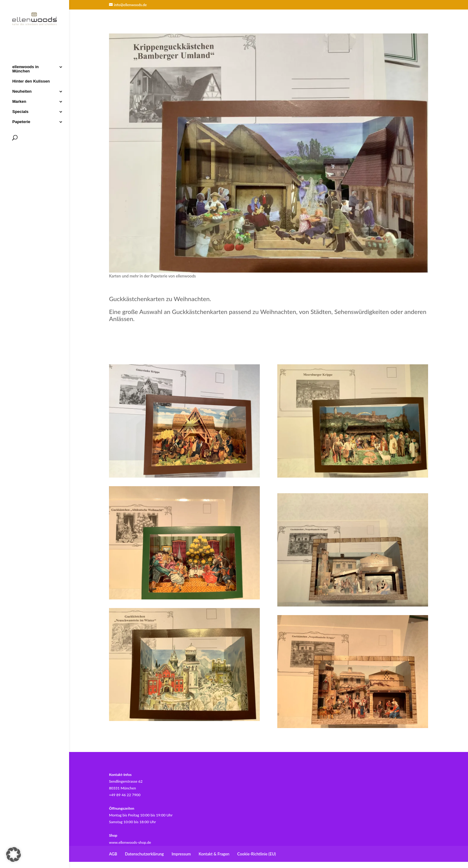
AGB (113, 854)
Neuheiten (22, 91)
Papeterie (21, 121)
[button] (14, 854)
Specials (20, 111)
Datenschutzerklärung (144, 854)
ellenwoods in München (25, 68)
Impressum (181, 854)
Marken (19, 101)
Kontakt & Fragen (214, 854)
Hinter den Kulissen (31, 81)
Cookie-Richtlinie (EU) (256, 854)
